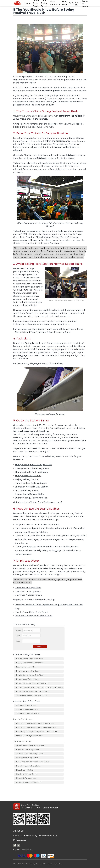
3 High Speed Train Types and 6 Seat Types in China (57, 329)
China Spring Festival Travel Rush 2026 (31, 696)
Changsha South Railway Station (29, 782)
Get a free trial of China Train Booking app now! (37, 502)
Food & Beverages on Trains (27, 667)
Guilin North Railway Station (27, 758)
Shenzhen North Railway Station (32, 487)
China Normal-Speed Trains (27, 709)
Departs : (28, 630)
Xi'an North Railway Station (27, 774)
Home (28, 3)
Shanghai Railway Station (28, 476)
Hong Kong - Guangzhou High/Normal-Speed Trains (37, 732)
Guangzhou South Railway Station (33, 468)
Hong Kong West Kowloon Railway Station (33, 762)
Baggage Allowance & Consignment (30, 663)
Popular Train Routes (23, 719)
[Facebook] (18, 3)
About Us (18, 831)
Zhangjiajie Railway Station (27, 778)
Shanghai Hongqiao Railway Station (33, 465)
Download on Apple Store (28, 588)
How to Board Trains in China (28, 679)
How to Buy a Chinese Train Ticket (30, 659)
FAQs (72, 3)
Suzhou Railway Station (27, 490)
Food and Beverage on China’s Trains (34, 616)
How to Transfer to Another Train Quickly (32, 691)
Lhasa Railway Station (25, 770)
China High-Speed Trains (26, 705)
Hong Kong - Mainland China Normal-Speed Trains (36, 728)
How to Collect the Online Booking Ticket (33, 683)
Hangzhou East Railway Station (31, 483)
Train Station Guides (22, 741)
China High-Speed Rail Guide (28, 714)
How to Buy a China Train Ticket (31, 612)
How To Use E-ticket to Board (28, 671)
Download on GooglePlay (28, 591)
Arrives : (28, 636)
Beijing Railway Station (27, 479)
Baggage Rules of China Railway (47, 363)
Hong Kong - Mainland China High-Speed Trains (35, 723)
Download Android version (28, 595)
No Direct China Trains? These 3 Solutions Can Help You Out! (40, 687)
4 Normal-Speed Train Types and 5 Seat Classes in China (42, 332)
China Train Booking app (47, 251)
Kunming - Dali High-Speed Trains (29, 736)
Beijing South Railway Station (30, 494)
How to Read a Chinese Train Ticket (30, 675)
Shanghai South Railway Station (31, 472)
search (40, 646)
